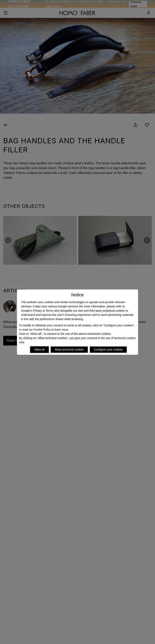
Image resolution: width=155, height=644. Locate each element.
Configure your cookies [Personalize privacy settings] (108, 350)
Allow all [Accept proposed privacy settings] (39, 350)
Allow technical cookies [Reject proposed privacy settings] (69, 350)
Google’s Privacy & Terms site (40, 311)
